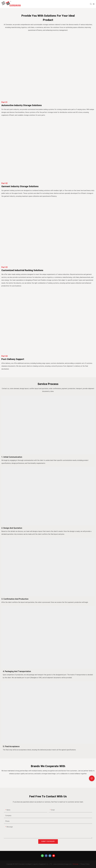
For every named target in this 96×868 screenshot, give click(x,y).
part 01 (4, 102)
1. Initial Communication (12, 457)
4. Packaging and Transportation (17, 671)
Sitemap (75, 864)
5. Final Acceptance (11, 746)
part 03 (4, 267)
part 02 (4, 183)
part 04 (4, 356)
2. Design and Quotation (12, 528)
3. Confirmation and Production (15, 599)
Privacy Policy (85, 864)
